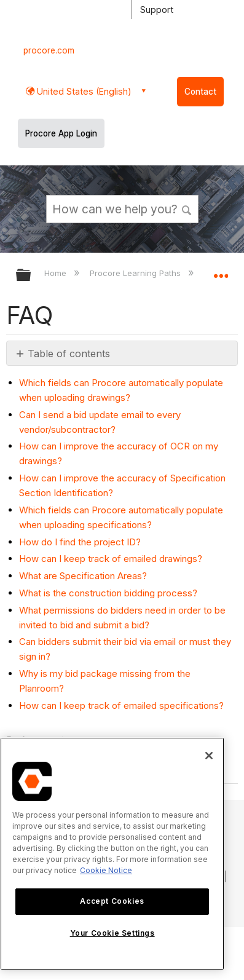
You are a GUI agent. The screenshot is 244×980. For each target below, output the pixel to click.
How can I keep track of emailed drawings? (111, 559)
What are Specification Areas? (83, 576)
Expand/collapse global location (221, 271)
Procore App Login (61, 133)
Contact (200, 92)
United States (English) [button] (83, 91)
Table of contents (69, 354)
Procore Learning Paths (136, 273)
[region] (112, 854)
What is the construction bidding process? (108, 593)
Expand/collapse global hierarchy (31, 276)
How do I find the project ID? (80, 542)
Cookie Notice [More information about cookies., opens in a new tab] (106, 870)
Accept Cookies (112, 901)
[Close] (209, 756)
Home (57, 273)
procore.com (49, 50)
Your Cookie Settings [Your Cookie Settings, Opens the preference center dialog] (112, 933)
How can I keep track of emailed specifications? (121, 705)
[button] (187, 208)
